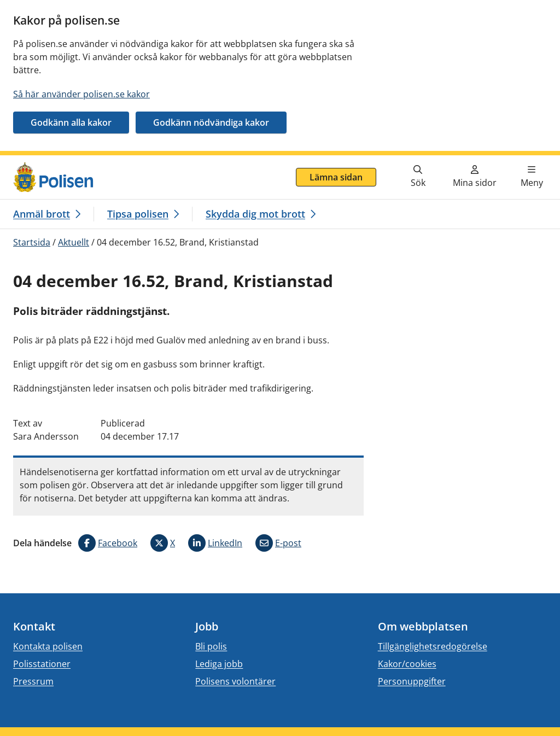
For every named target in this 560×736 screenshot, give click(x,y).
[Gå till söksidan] (418, 177)
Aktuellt (74, 242)
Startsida (32, 242)
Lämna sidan (336, 177)
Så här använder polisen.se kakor (81, 94)
